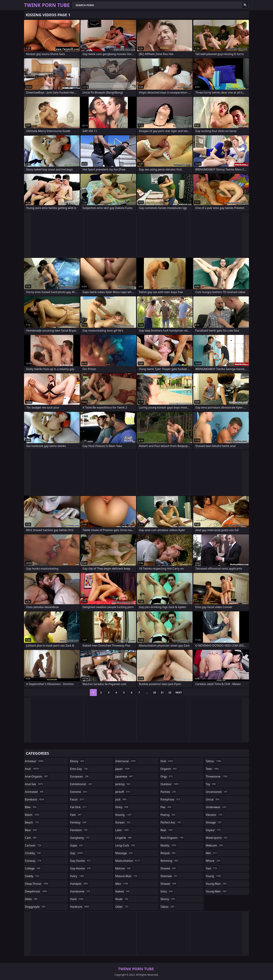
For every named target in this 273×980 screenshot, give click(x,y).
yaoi (212, 868)
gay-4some (81, 868)
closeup (33, 861)
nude (122, 899)
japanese (124, 776)
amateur (34, 761)
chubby (33, 853)
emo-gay (79, 769)
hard (77, 899)
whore (213, 861)
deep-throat (37, 884)
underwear (216, 807)
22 (170, 692)
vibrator (214, 815)
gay (77, 853)
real (167, 830)
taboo (168, 907)
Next (179, 692)
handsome (81, 891)
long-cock (125, 845)
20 (155, 692)
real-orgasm (172, 838)
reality (169, 845)
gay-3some (81, 861)
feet (76, 815)
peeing (168, 815)
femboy (79, 822)
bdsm (33, 815)
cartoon (33, 845)
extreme (79, 792)
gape (77, 845)
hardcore (80, 907)
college (33, 868)
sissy (167, 891)
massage (124, 853)
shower (169, 884)
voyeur (213, 830)
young (214, 876)
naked (123, 891)
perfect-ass (171, 822)
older (122, 907)
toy (211, 784)
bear (31, 830)
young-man (216, 884)
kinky (122, 807)
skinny (168, 899)
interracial (126, 761)
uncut (213, 799)
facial (78, 799)
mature (123, 868)
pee (166, 807)
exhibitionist (81, 784)
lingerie (124, 838)
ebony (77, 761)
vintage (214, 822)
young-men (216, 891)
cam (31, 838)
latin (122, 830)
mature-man (127, 876)
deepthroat (36, 891)
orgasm (169, 769)
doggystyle (36, 907)
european (80, 776)
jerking (123, 784)
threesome (217, 776)
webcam (215, 845)
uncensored (217, 792)
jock (121, 799)
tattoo (214, 761)
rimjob (168, 853)
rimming (170, 861)
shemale (169, 876)
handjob (80, 884)
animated (35, 792)
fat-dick (79, 807)
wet (211, 853)
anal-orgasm (37, 776)
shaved (169, 868)
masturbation (128, 861)
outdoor (170, 784)
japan (123, 769)
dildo (32, 899)
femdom (79, 830)
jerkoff (123, 792)
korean (123, 822)
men (122, 884)
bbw (31, 807)
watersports (217, 838)
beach (32, 822)
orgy (167, 776)
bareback (35, 799)
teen (213, 769)
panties (169, 792)
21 (162, 692)
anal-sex (34, 784)
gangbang (80, 838)
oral (167, 761)
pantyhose (171, 799)
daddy (32, 876)
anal (32, 769)
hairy (77, 876)
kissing (124, 815)
